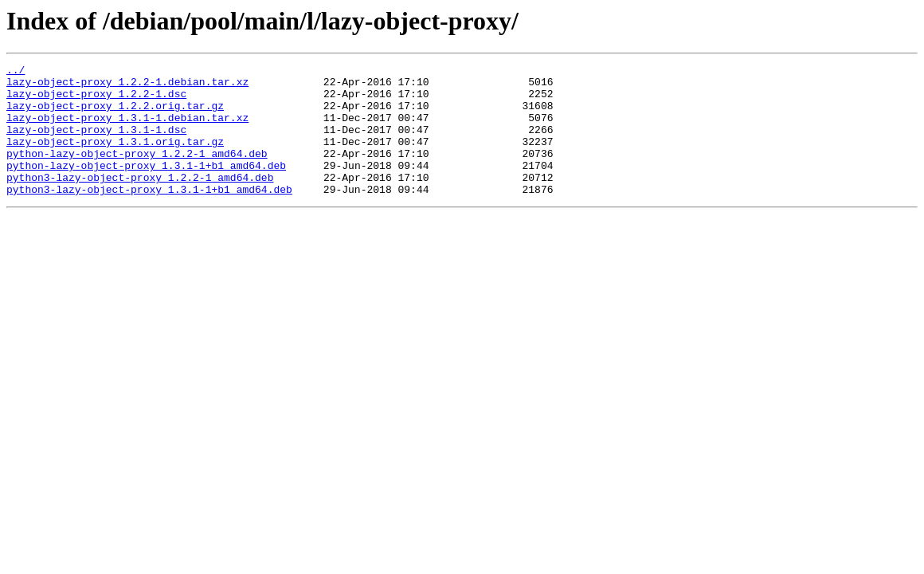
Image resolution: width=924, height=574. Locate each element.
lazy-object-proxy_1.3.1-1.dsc (96, 143)
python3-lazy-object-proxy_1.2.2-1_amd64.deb (140, 201)
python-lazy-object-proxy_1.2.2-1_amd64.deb (137, 172)
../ (16, 72)
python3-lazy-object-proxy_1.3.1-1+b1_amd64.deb (149, 215)
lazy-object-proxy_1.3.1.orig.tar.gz (115, 158)
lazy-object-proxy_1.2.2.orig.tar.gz (115, 115)
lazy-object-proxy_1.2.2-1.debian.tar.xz (127, 86)
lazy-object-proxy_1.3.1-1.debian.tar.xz (127, 129)
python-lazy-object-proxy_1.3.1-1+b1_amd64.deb (146, 187)
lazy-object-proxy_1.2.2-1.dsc (96, 100)
